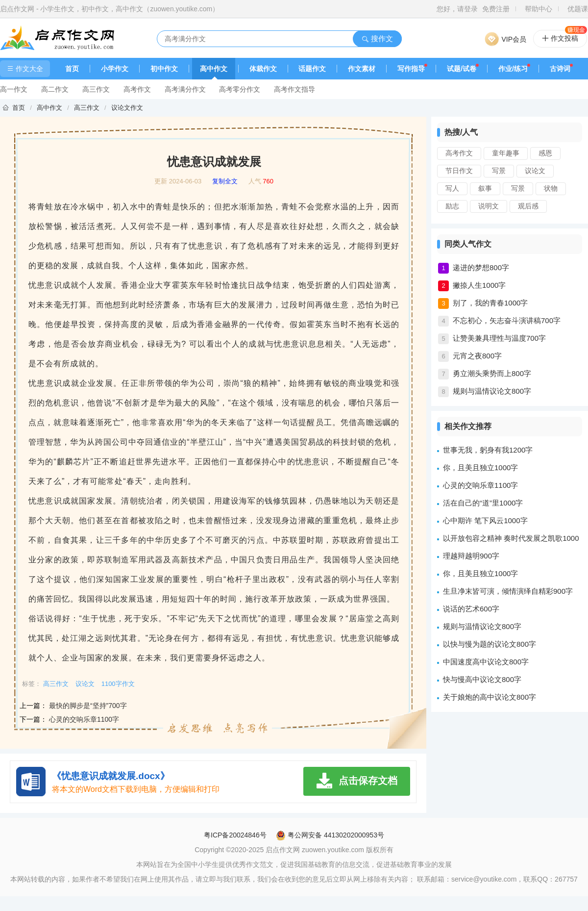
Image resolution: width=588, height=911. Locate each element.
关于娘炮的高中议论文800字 (490, 697)
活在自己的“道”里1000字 (483, 503)
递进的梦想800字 (481, 267)
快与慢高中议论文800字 (482, 679)
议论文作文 (127, 108)
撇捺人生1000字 (479, 285)
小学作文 (115, 69)
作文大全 (25, 69)
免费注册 (496, 9)
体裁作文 (263, 69)
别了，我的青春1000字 (490, 303)
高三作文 (96, 89)
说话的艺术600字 (471, 609)
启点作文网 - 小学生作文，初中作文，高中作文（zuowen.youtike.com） (110, 9)
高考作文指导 (294, 89)
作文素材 (362, 69)
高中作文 (214, 69)
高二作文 (55, 89)
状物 (551, 188)
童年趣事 (506, 153)
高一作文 (14, 89)
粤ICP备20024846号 (235, 835)
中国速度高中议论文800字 (486, 662)
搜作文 (377, 38)
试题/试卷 (462, 69)
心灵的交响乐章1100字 (84, 719)
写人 (452, 188)
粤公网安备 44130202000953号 (330, 835)
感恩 (545, 153)
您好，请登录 (457, 9)
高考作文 (137, 89)
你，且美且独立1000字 (480, 468)
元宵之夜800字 (477, 356)
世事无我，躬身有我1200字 (488, 450)
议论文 (535, 171)
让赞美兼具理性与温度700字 (499, 338)
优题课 (578, 9)
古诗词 (560, 69)
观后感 (528, 206)
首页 (72, 69)
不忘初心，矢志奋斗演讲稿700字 (507, 320)
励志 (452, 206)
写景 (499, 171)
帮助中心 (539, 9)
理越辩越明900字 (471, 556)
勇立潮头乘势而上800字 (492, 373)
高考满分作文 (185, 89)
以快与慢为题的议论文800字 (490, 644)
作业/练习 (513, 69)
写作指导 (411, 69)
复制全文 (225, 181)
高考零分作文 (240, 89)
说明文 (489, 206)
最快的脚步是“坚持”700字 (88, 706)
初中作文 (164, 69)
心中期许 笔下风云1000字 (485, 520)
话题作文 (312, 69)
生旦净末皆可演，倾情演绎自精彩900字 (508, 591)
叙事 (485, 188)
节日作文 (459, 171)
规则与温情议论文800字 (492, 391)
